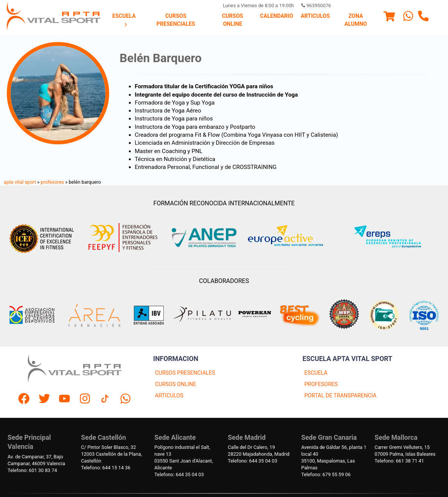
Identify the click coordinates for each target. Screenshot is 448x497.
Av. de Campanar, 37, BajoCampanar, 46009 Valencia (36, 460)
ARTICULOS (169, 396)
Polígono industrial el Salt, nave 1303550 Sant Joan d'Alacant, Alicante (183, 457)
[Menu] (389, 17)
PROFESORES (321, 384)
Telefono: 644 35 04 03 (179, 474)
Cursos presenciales (176, 20)
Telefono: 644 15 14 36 (106, 468)
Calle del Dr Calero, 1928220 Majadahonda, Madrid (259, 451)
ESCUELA (316, 373)
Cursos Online (233, 20)
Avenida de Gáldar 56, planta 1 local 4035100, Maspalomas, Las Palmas (334, 457)
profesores (52, 182)
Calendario (276, 16)
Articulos (315, 16)
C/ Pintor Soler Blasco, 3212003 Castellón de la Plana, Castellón (112, 454)
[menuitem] (124, 20)
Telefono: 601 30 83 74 (32, 470)
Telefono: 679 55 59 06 (326, 474)
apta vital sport (20, 182)
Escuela (124, 20)
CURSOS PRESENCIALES (185, 373)
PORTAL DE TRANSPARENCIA (340, 396)
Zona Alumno (356, 20)
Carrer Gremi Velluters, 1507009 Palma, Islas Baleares (405, 451)
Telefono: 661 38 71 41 (399, 461)
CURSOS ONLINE (175, 384)
